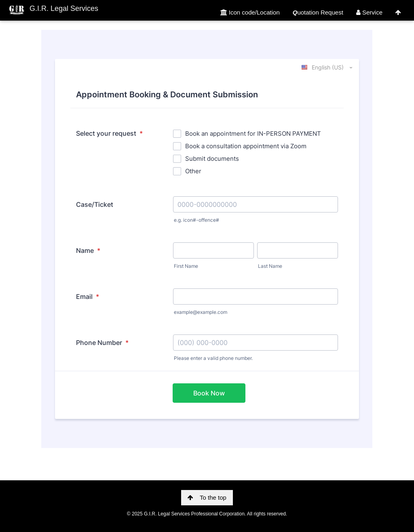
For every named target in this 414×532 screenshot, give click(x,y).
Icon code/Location (250, 12)
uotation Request (318, 12)
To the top (207, 497)
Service (369, 12)
